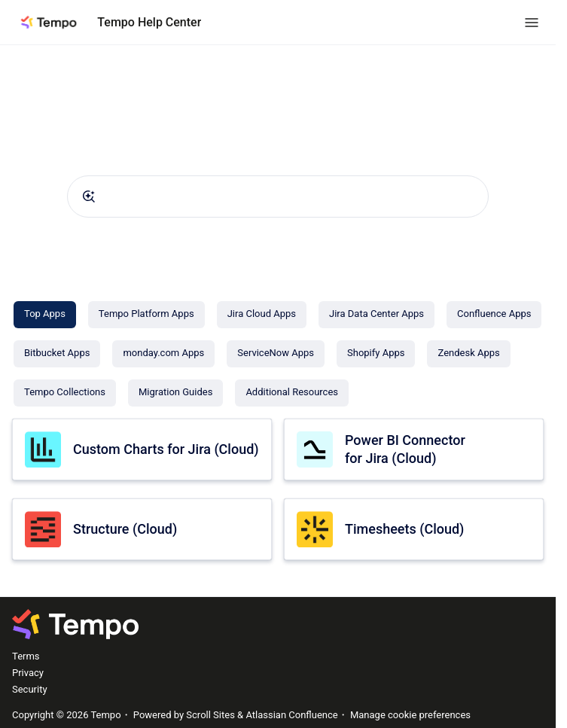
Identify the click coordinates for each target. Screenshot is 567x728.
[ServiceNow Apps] (276, 354)
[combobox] (278, 196)
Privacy (28, 673)
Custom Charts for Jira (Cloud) (166, 449)
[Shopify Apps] (376, 354)
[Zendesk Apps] (468, 354)
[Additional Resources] (292, 393)
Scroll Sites (210, 715)
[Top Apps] (45, 315)
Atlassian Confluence (291, 715)
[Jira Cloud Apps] (262, 315)
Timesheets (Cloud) (404, 529)
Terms (26, 656)
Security (30, 689)
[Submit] (89, 196)
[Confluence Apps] (494, 315)
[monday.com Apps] (163, 354)
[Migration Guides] (175, 393)
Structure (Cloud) (125, 529)
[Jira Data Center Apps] (376, 315)
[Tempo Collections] (65, 393)
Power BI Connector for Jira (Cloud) (405, 449)
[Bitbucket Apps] (57, 354)
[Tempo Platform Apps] (146, 315)
